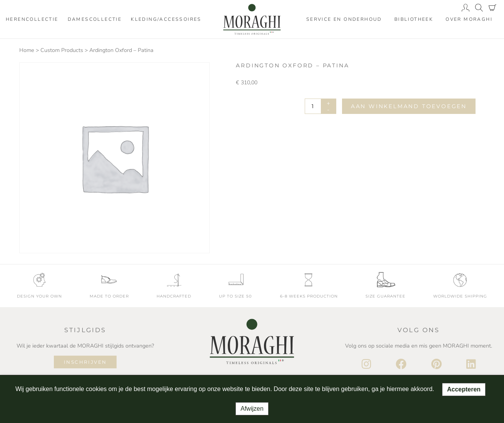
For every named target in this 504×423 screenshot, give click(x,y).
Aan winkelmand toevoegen (409, 106)
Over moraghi (469, 19)
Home (27, 50)
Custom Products (62, 50)
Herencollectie (32, 19)
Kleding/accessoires (166, 19)
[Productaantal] (320, 106)
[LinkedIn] (471, 364)
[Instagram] (366, 364)
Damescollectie (95, 19)
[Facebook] (401, 364)
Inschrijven (85, 362)
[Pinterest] (436, 364)
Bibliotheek (414, 19)
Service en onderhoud (344, 19)
